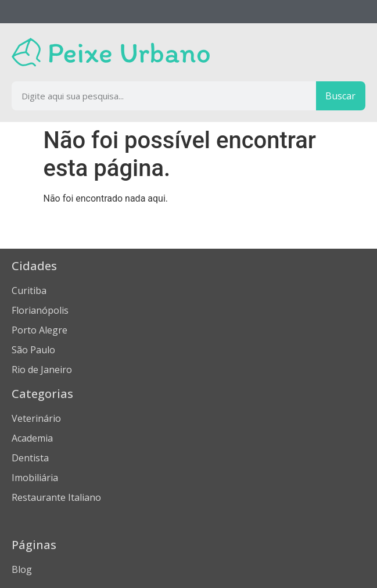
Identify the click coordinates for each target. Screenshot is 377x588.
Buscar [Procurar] (340, 96)
